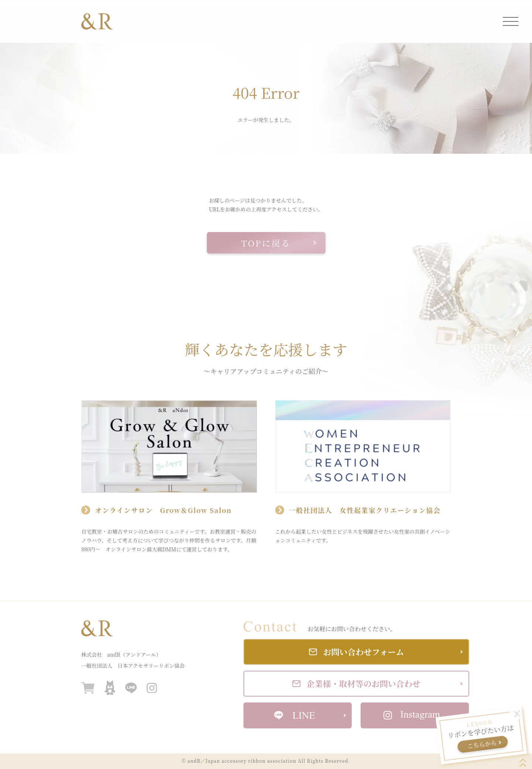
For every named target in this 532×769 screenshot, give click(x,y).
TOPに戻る (279, 243)
